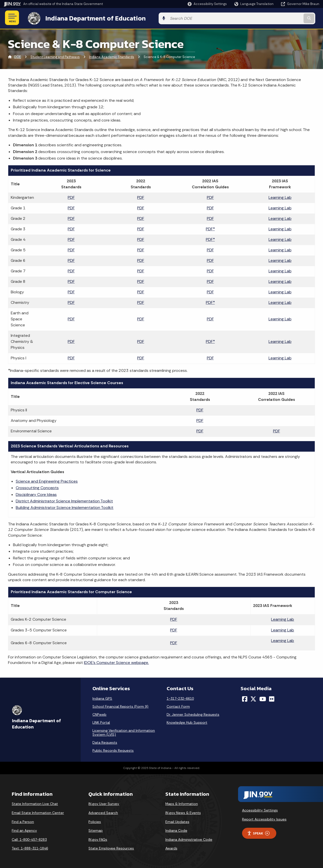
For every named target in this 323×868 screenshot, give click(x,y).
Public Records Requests (113, 750)
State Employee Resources (111, 847)
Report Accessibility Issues (264, 818)
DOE (18, 56)
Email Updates (177, 821)
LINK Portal (101, 722)
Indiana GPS (102, 698)
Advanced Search (103, 812)
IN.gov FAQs (98, 838)
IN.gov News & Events (183, 812)
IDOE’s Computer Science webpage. (116, 662)
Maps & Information (182, 803)
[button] (207, 4)
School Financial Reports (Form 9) (120, 706)
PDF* (210, 228)
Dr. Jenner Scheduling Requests (193, 714)
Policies (95, 821)
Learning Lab (280, 197)
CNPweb (99, 714)
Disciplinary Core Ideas (36, 494)
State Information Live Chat (35, 803)
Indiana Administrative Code (189, 838)
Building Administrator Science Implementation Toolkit (65, 507)
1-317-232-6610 (180, 698)
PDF (71, 197)
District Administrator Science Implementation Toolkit (64, 500)
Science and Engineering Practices (47, 480)
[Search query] (283, 18)
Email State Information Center (38, 812)
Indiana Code (176, 829)
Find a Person (23, 821)
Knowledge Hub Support (187, 722)
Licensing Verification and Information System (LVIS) (124, 732)
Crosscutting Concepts (37, 487)
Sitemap (96, 829)
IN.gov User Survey (104, 803)
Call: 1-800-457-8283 (29, 838)
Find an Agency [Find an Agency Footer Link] (24, 829)
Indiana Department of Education (91, 18)
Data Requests (105, 742)
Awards (171, 847)
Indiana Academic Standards (112, 56)
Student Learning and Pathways (55, 56)
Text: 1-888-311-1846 (30, 847)
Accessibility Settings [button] (260, 809)
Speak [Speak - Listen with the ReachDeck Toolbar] (258, 832)
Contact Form (178, 706)
